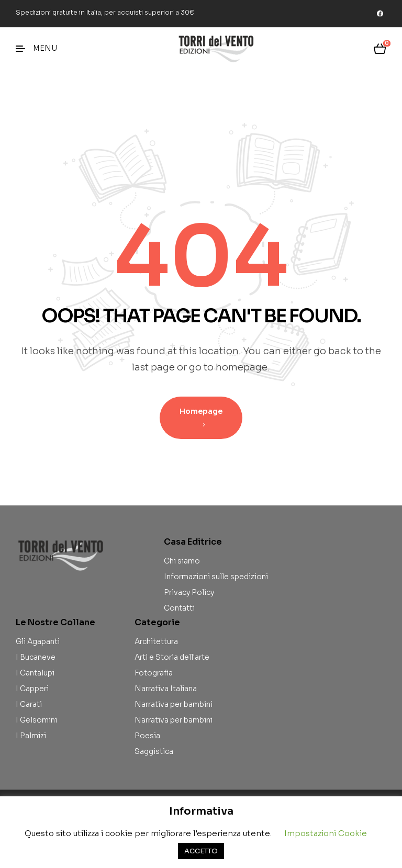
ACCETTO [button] (201, 851)
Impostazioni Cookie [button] (326, 833)
